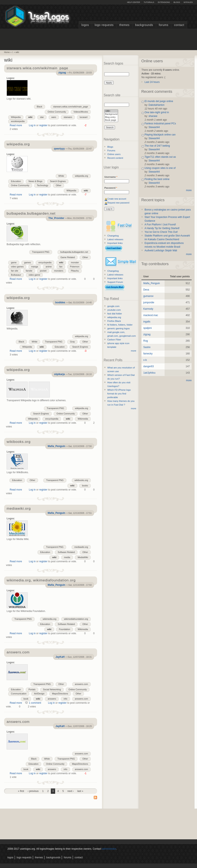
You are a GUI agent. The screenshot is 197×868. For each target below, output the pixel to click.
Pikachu (75, 271)
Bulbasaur (16, 275)
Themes (124, 25)
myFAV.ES (188, 2)
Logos (85, 25)
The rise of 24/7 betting (157, 146)
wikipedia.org (18, 144)
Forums (164, 25)
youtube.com (114, 310)
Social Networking (52, 689)
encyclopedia (45, 262)
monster (75, 262)
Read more (16, 125)
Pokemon (75, 267)
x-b (145, 360)
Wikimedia (83, 419)
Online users (114, 154)
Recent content (115, 158)
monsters (59, 271)
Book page (111, 120)
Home (7, 52)
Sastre (147, 347)
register (43, 125)
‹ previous (33, 791)
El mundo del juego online (159, 101)
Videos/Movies (81, 112)
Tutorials (149, 2)
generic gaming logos (119, 328)
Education (16, 181)
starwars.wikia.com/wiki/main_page (37, 68)
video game (34, 275)
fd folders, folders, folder (120, 325)
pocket (43, 271)
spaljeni (148, 328)
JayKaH (60, 657)
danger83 (149, 366)
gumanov (148, 296)
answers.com (18, 652)
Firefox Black (114, 321)
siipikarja (59, 374)
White (61, 176)
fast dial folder (115, 314)
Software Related (66, 552)
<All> (111, 111)
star (42, 117)
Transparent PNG (41, 252)
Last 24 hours (152, 82)
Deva (146, 290)
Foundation (64, 629)
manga (35, 267)
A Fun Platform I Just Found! (160, 225)
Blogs (177, 2)
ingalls (147, 322)
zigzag (62, 73)
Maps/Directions (60, 694)
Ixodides (60, 302)
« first (21, 791)
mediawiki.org (81, 547)
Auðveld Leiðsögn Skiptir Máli (161, 251)
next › (71, 791)
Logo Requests (104, 25)
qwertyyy (59, 149)
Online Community (57, 112)
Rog (146, 341)
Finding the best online (157, 179)
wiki (17, 52)
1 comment (35, 703)
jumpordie (149, 302)
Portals (32, 689)
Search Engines (58, 181)
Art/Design (39, 694)
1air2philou (149, 373)
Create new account (117, 199)
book (26, 699)
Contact (179, 25)
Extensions (164, 2)
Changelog (113, 236)
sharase (153, 116)
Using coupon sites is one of (160, 168)
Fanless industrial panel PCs (160, 123)
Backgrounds (144, 25)
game (14, 262)
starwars (68, 117)
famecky (148, 354)
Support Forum (115, 282)
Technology (43, 185)
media (67, 557)
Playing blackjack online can (160, 135)
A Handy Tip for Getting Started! (162, 228)
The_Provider (56, 218)
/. (13, 52)
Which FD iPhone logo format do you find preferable (119, 394)
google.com (113, 306)
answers (52, 699)
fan (61, 267)
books (85, 486)
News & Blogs (35, 181)
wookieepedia (18, 121)
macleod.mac (151, 315)
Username (111, 177)
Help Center (134, 2)
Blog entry (111, 117)
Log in (32, 125)
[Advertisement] (98, 39)
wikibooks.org (81, 480)
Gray (72, 342)
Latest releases (115, 239)
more (134, 351)
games (27, 262)
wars (54, 117)
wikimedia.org (50, 619)
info (65, 699)
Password (111, 188)
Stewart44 (154, 127)
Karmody (148, 309)
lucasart (84, 117)
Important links (115, 243)
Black (39, 107)
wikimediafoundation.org (76, 619)
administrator (109, 849)
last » (80, 791)
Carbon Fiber (114, 340)
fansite (29, 271)
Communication (19, 694)
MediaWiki (83, 557)
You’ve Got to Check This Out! (161, 232)
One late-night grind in (157, 112)
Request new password (118, 203)
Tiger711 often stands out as (160, 157)
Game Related (68, 257)
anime (49, 267)
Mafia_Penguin (56, 446)
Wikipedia (16, 117)
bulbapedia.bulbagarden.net (74, 252)
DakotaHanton (156, 105)
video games (17, 267)
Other (59, 185)
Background (111, 114)
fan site (15, 271)
